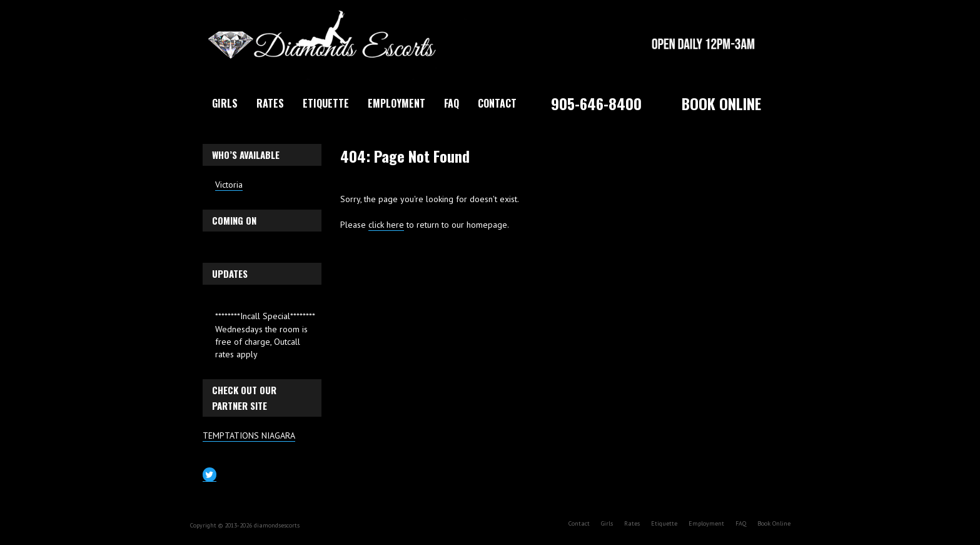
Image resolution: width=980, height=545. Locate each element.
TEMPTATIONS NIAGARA (249, 435)
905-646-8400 (596, 103)
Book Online (721, 103)
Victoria (229, 185)
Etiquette (326, 103)
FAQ (452, 103)
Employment (397, 103)
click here (386, 225)
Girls (225, 103)
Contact (497, 103)
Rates (270, 103)
